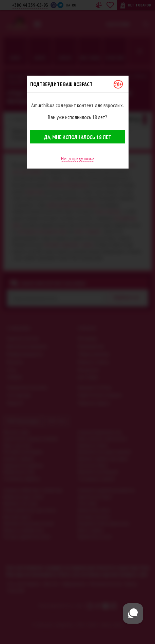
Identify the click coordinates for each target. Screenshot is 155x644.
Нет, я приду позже (77, 158)
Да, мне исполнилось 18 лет (78, 137)
